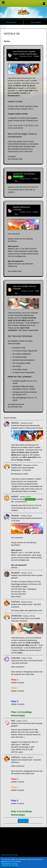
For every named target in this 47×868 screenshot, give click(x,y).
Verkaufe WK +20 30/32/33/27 (24, 174)
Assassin (15, 573)
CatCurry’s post (21, 661)
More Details (6, 865)
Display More (23, 820)
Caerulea (16, 658)
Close (15, 865)
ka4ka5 (15, 179)
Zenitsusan (16, 291)
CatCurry (15, 602)
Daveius (15, 56)
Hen (13, 721)
